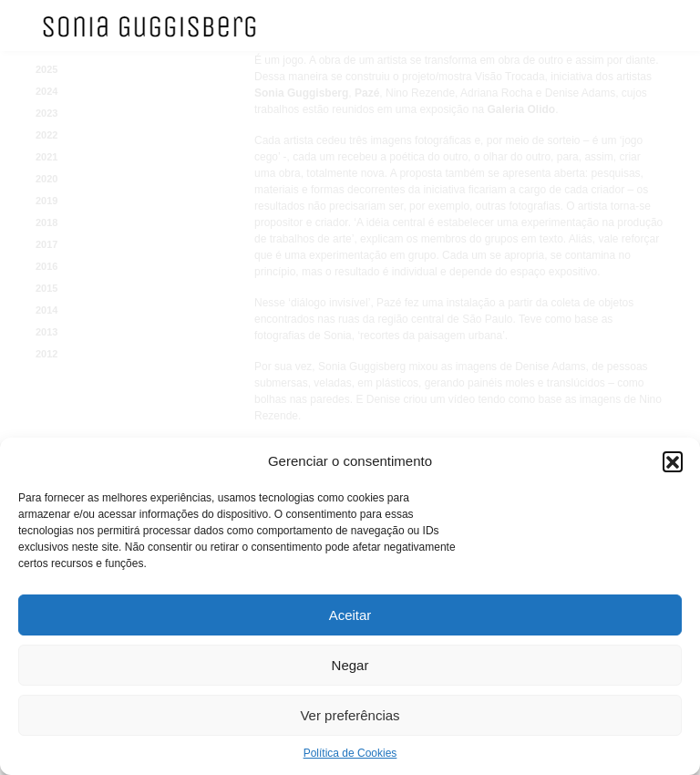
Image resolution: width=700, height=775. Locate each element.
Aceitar (350, 615)
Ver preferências (350, 715)
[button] (673, 461)
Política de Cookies (350, 753)
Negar (350, 665)
